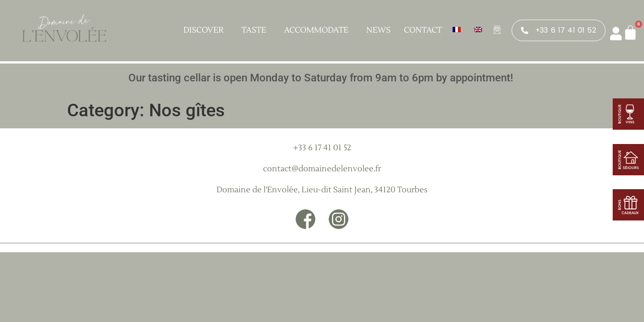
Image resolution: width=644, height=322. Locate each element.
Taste (256, 30)
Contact (423, 30)
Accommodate (318, 30)
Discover (206, 30)
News (378, 30)
